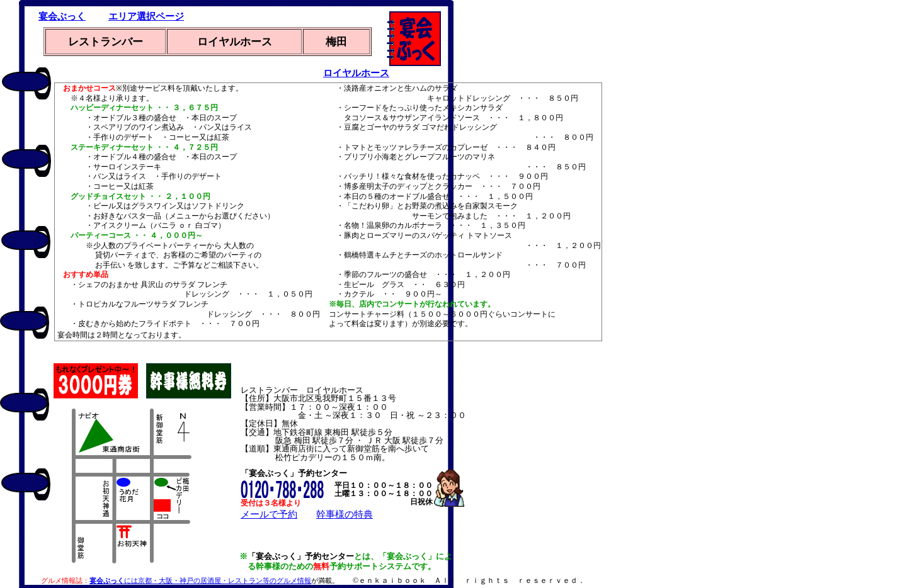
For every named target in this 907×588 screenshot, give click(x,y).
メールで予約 (269, 514)
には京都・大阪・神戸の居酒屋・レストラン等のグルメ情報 (200, 581)
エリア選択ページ (146, 16)
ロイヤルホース (356, 73)
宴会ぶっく (62, 16)
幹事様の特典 (345, 514)
